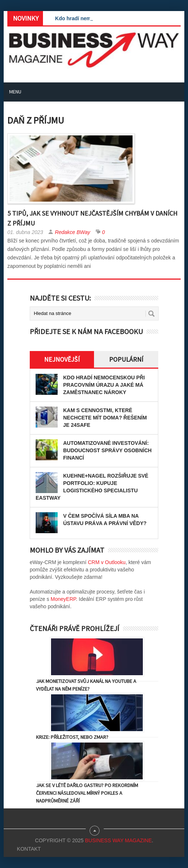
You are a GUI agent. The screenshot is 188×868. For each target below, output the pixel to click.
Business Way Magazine (118, 840)
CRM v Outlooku (107, 562)
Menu (15, 92)
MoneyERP (63, 599)
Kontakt (29, 849)
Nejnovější (62, 359)
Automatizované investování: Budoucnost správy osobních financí (107, 450)
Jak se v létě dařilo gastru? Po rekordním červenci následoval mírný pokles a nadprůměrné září (87, 793)
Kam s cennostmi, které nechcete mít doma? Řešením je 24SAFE (105, 418)
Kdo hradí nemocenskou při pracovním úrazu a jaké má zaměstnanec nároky (104, 385)
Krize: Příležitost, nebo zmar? (72, 737)
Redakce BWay (72, 232)
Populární (126, 359)
